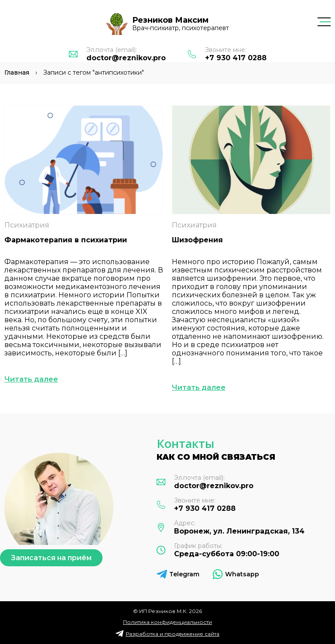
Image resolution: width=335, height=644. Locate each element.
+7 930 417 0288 (236, 58)
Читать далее (31, 379)
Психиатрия (27, 225)
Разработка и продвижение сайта (173, 634)
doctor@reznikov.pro (126, 58)
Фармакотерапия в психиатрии (66, 240)
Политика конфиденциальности (167, 622)
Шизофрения (197, 240)
